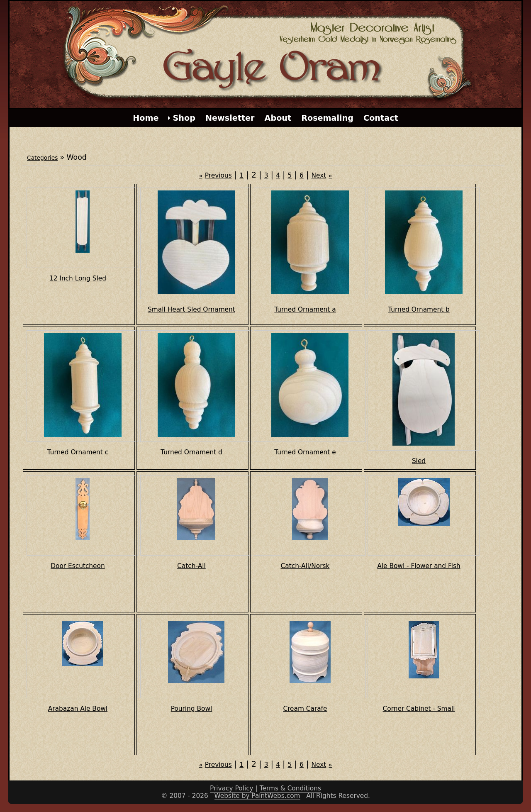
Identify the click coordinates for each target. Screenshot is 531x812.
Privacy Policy (232, 788)
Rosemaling (327, 118)
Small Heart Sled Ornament (191, 310)
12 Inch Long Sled (78, 278)
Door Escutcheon (78, 566)
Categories (42, 158)
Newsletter (230, 118)
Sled (419, 461)
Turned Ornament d (191, 452)
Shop (184, 118)
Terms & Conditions (290, 788)
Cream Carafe (305, 709)
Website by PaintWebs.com (257, 796)
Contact (381, 118)
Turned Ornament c (78, 452)
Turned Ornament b (419, 310)
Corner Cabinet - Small (419, 709)
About (278, 118)
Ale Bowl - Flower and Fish (419, 566)
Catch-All (191, 566)
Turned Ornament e (305, 452)
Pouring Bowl (192, 709)
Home (146, 118)
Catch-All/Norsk (305, 566)
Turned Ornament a (305, 310)
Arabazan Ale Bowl (78, 709)
